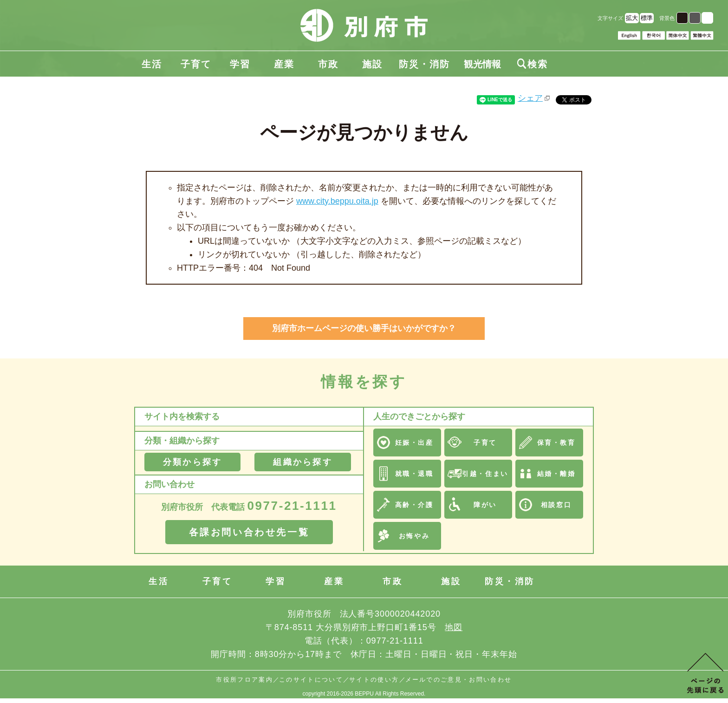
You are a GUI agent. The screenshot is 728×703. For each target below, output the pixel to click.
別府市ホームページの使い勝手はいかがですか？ (364, 328)
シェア (530, 98)
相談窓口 (556, 505)
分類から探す (192, 462)
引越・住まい (485, 474)
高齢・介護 (414, 505)
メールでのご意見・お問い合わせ (459, 680)
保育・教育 (556, 443)
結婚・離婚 (556, 474)
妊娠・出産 (414, 443)
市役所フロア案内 (244, 680)
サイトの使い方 (374, 680)
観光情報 (482, 64)
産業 (284, 64)
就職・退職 (414, 474)
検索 (533, 64)
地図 (454, 627)
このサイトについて (311, 680)
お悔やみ (414, 536)
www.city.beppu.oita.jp (337, 201)
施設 (372, 64)
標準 (647, 18)
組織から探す (302, 462)
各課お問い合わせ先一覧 (249, 532)
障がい (485, 505)
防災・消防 (424, 64)
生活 (152, 64)
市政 (328, 64)
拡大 (632, 18)
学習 (240, 64)
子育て (196, 64)
